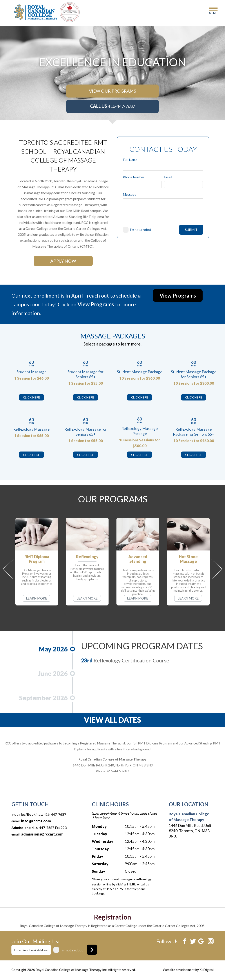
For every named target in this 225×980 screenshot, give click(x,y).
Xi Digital (207, 970)
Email (168, 177)
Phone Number (134, 177)
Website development (179, 970)
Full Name (130, 160)
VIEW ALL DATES (112, 720)
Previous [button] (8, 569)
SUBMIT (191, 230)
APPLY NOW (63, 261)
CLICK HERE (32, 397)
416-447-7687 (113, 106)
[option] (112, 62)
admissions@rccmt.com (42, 834)
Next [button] (217, 569)
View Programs (178, 295)
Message (130, 195)
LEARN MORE (36, 598)
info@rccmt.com (36, 821)
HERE (132, 884)
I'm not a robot (141, 230)
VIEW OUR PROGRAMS (113, 91)
